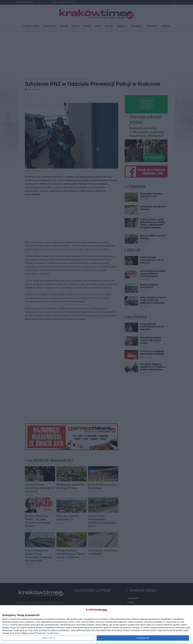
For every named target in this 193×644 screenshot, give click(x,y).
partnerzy (6, 625)
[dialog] (96, 625)
